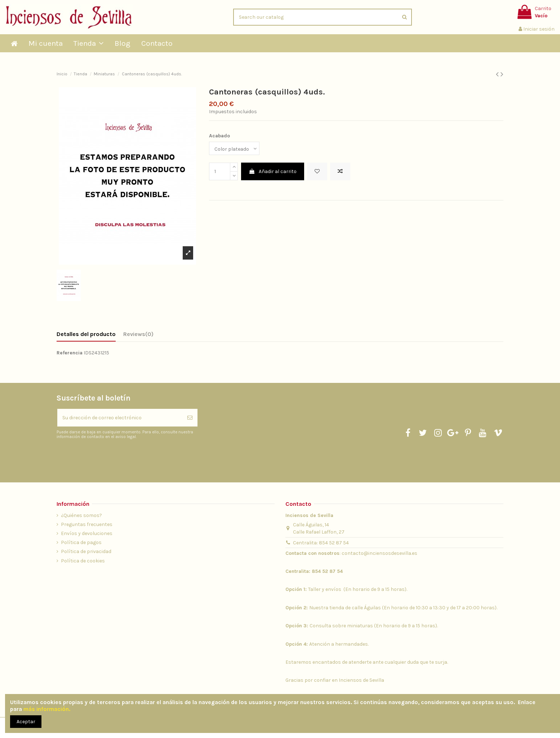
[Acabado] (234, 148)
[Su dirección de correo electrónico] (120, 418)
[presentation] (117, 458)
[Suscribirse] (190, 418)
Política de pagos (81, 542)
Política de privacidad (86, 551)
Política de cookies (83, 561)
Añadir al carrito (273, 171)
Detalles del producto (86, 334)
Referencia (70, 353)
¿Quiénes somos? (81, 515)
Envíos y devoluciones (87, 533)
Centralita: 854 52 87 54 (321, 543)
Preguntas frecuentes (87, 524)
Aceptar (26, 722)
